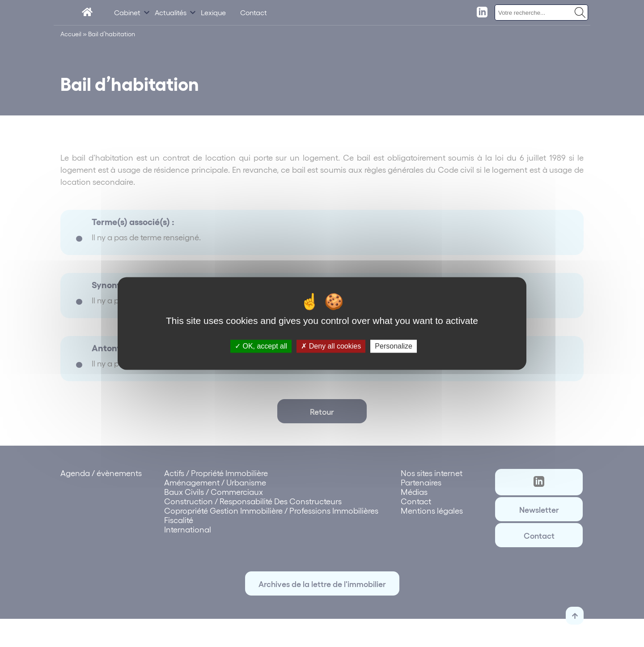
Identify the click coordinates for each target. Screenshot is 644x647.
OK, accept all (261, 346)
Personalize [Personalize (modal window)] (394, 346)
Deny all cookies (331, 346)
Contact (254, 12)
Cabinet (127, 12)
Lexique (213, 12)
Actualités (171, 12)
